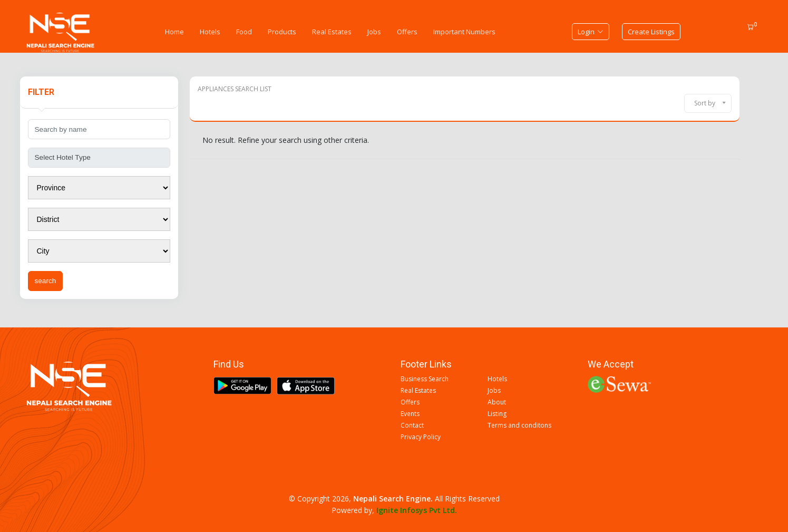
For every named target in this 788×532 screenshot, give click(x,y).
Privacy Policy (421, 437)
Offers (407, 32)
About (497, 402)
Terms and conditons (519, 425)
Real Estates (332, 32)
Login (591, 32)
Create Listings (651, 32)
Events (410, 414)
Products (282, 32)
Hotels (210, 32)
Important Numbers (464, 32)
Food (244, 32)
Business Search (425, 379)
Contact (412, 425)
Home (174, 32)
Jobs (374, 32)
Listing (497, 414)
